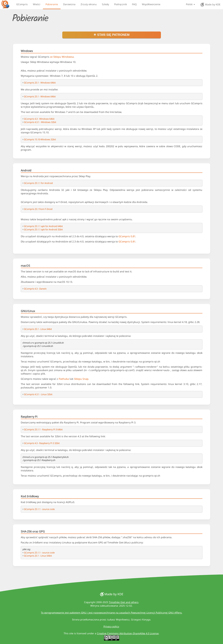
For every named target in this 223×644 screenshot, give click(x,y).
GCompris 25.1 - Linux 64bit (38, 329)
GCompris (22, 4)
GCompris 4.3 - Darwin (35, 289)
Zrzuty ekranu (89, 4)
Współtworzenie (151, 4)
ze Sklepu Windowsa (62, 57)
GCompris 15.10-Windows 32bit (40, 139)
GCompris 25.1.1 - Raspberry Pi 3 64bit (43, 429)
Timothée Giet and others (124, 602)
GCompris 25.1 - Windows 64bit (40, 83)
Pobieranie (52, 4)
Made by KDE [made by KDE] (210, 5)
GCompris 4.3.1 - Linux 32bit (38, 394)
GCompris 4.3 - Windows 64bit (39, 119)
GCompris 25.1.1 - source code (39, 509)
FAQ (134, 4)
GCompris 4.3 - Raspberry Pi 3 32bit (42, 443)
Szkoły (105, 4)
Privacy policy (111, 626)
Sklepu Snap (81, 379)
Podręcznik (120, 4)
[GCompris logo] (7, 4)
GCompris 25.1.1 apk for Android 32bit (43, 229)
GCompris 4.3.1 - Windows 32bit (40, 122)
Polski (190, 4)
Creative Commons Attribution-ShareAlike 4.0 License (128, 633)
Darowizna (69, 4)
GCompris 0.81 (127, 236)
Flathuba (64, 379)
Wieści (37, 4)
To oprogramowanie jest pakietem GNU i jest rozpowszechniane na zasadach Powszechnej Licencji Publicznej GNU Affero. (111, 613)
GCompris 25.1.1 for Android (38, 183)
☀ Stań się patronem (111, 35)
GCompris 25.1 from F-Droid (38, 209)
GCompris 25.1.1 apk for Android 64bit (43, 226)
